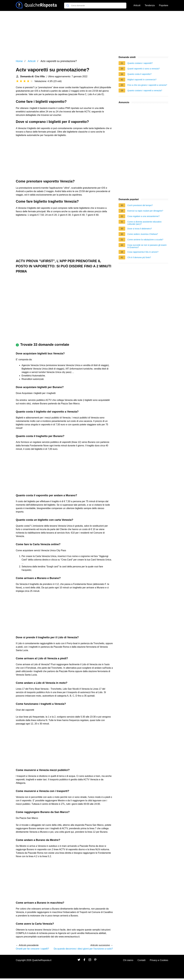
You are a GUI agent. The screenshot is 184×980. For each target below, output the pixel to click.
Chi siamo (128, 960)
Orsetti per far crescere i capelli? (32, 949)
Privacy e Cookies (159, 960)
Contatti (142, 960)
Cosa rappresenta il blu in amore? (143, 252)
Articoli (137, 5)
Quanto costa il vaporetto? (139, 74)
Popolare (164, 5)
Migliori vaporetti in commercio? (142, 80)
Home (19, 61)
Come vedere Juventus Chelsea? (143, 234)
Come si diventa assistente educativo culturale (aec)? (144, 223)
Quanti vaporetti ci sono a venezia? (144, 69)
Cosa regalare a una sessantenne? (143, 216)
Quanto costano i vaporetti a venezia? (145, 91)
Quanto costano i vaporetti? (140, 63)
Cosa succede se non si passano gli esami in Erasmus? (147, 246)
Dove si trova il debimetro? (140, 229)
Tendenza (150, 5)
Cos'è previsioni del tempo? (140, 205)
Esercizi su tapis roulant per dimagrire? (145, 211)
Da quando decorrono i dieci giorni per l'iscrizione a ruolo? (83, 949)
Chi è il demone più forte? (139, 257)
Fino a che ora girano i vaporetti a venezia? (147, 85)
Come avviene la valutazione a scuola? (145, 240)
